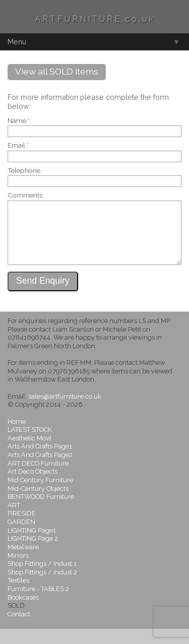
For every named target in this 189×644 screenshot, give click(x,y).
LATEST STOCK (30, 445)
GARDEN (21, 537)
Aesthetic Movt (29, 453)
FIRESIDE (22, 528)
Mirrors (18, 571)
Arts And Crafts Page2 (40, 470)
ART (14, 520)
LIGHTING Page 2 (33, 554)
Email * (18, 146)
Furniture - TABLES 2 (38, 604)
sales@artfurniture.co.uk (65, 411)
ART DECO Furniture (38, 478)
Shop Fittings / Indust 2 (42, 587)
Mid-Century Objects (38, 504)
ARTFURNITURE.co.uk (95, 19)
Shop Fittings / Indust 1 (42, 579)
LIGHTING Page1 (32, 545)
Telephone (24, 171)
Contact (19, 629)
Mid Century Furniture (40, 495)
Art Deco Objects (33, 487)
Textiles (18, 595)
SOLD (16, 621)
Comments (25, 196)
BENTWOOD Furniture (41, 512)
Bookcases (23, 613)
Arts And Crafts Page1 (40, 461)
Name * (19, 121)
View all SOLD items (57, 71)
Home (17, 437)
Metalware (23, 562)
